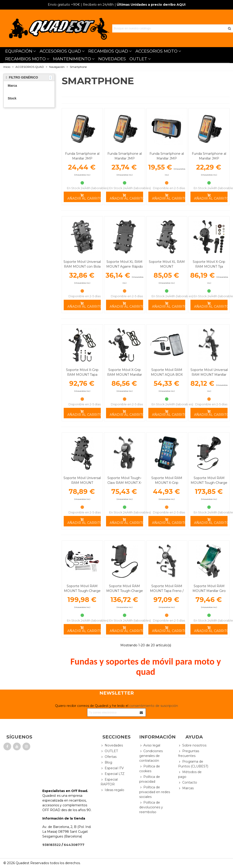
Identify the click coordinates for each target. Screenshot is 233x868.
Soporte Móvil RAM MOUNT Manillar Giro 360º (209, 591)
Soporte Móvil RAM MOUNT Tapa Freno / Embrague (167, 591)
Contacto (188, 783)
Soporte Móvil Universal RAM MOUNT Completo (82, 483)
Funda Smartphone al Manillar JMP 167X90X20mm (82, 158)
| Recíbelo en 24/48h (81, 5)
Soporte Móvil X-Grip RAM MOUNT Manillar (125, 372)
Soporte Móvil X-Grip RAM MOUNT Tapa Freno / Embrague (82, 375)
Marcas (186, 788)
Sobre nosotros (192, 745)
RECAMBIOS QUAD (108, 51)
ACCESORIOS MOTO (156, 51)
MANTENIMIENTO (72, 59)
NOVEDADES (112, 59)
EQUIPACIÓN (19, 51)
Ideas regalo (112, 790)
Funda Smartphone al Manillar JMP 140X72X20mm (209, 158)
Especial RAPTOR (109, 782)
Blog (106, 763)
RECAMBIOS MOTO (25, 59)
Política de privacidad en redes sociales (155, 792)
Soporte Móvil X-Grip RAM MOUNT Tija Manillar (209, 266)
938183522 (52, 845)
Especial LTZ (113, 774)
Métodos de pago (190, 774)
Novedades (112, 745)
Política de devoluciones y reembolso (151, 807)
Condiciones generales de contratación (151, 756)
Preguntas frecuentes (189, 753)
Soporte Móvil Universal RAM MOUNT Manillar (209, 372)
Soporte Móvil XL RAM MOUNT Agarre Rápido (125, 264)
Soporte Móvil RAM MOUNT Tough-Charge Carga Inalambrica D (209, 483)
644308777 (74, 845)
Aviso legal (150, 745)
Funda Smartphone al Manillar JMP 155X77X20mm (125, 158)
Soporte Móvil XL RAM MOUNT (167, 264)
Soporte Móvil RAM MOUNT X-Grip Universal (167, 483)
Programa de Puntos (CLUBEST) (193, 764)
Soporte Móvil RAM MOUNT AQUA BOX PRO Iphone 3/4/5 (167, 375)
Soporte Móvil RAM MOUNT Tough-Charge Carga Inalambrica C (82, 591)
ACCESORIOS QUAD (60, 51)
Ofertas (109, 757)
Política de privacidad (150, 779)
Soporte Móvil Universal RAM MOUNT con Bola (82, 264)
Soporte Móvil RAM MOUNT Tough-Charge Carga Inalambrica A (125, 591)
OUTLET (138, 59)
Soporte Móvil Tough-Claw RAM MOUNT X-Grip (125, 483)
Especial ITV (112, 768)
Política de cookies (150, 769)
